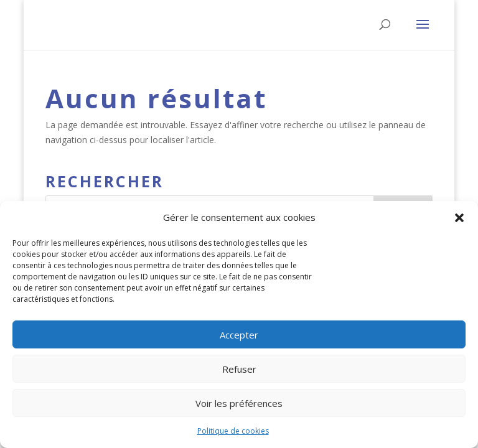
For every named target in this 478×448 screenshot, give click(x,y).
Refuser (239, 369)
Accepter (239, 335)
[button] (459, 218)
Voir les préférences (239, 403)
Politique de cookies (233, 431)
